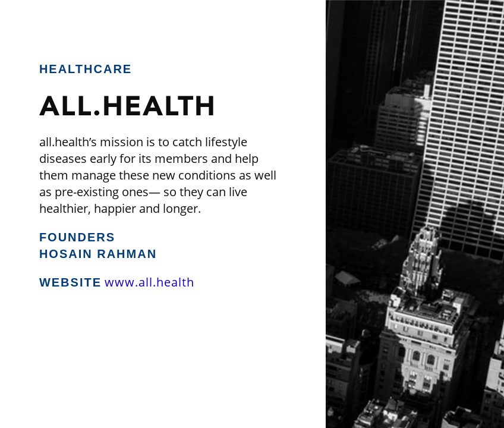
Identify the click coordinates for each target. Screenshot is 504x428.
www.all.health (149, 282)
